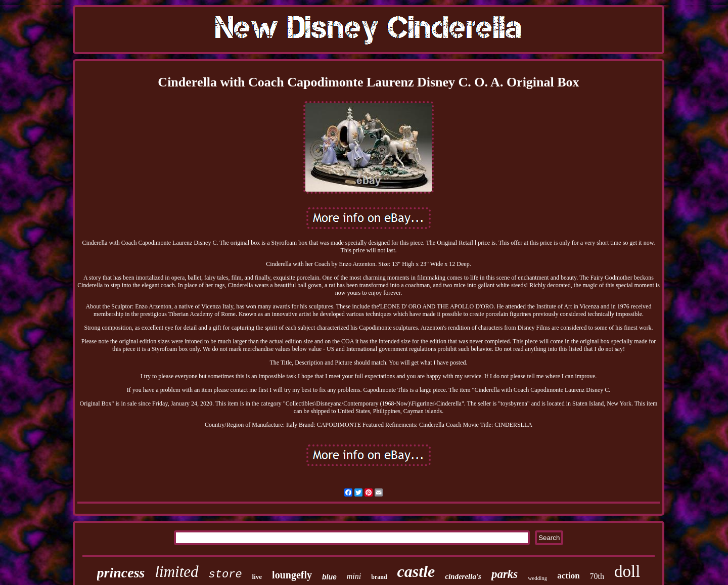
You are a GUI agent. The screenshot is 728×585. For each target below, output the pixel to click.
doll (627, 571)
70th (597, 576)
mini (354, 576)
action (568, 576)
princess (121, 573)
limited (176, 572)
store (225, 575)
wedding (537, 578)
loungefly (292, 575)
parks (505, 574)
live (257, 577)
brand (379, 577)
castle (416, 571)
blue (329, 577)
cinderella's (463, 576)
